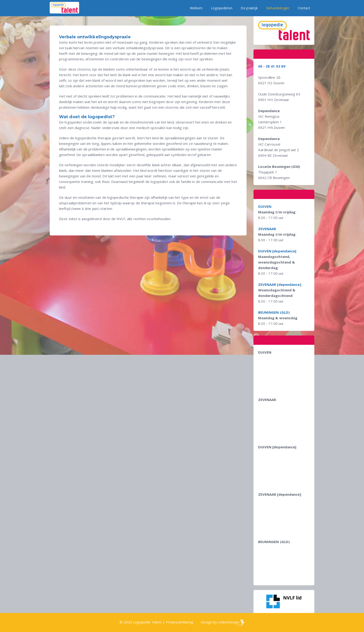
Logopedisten (222, 8)
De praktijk (249, 8)
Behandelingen (278, 8)
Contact (304, 8)
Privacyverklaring (180, 622)
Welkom (196, 8)
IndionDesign (229, 622)
